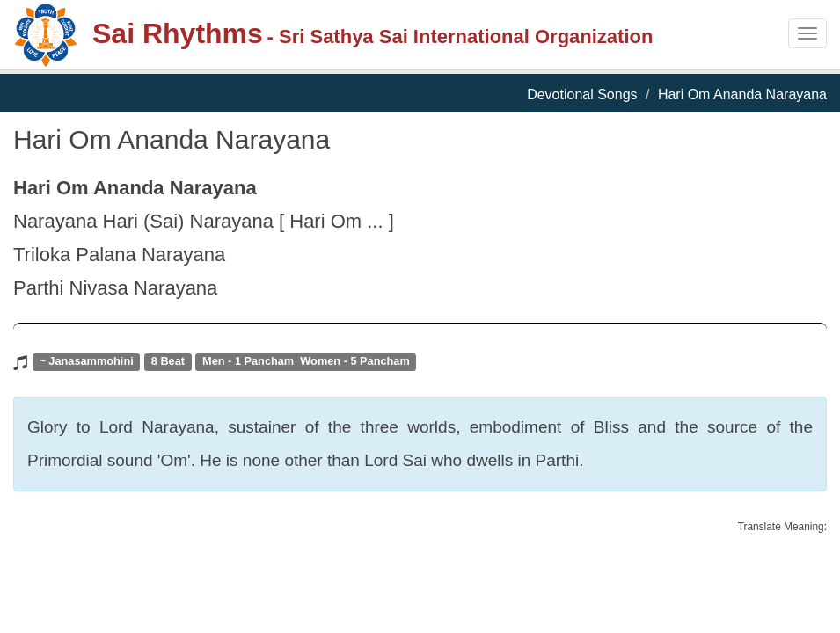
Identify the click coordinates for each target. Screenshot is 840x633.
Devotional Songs (582, 95)
